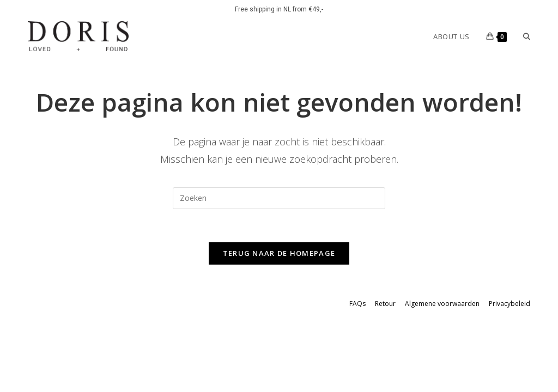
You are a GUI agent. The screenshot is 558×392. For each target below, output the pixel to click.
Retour (385, 304)
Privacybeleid (510, 304)
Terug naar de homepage (279, 253)
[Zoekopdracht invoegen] (279, 198)
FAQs (357, 304)
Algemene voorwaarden (442, 304)
